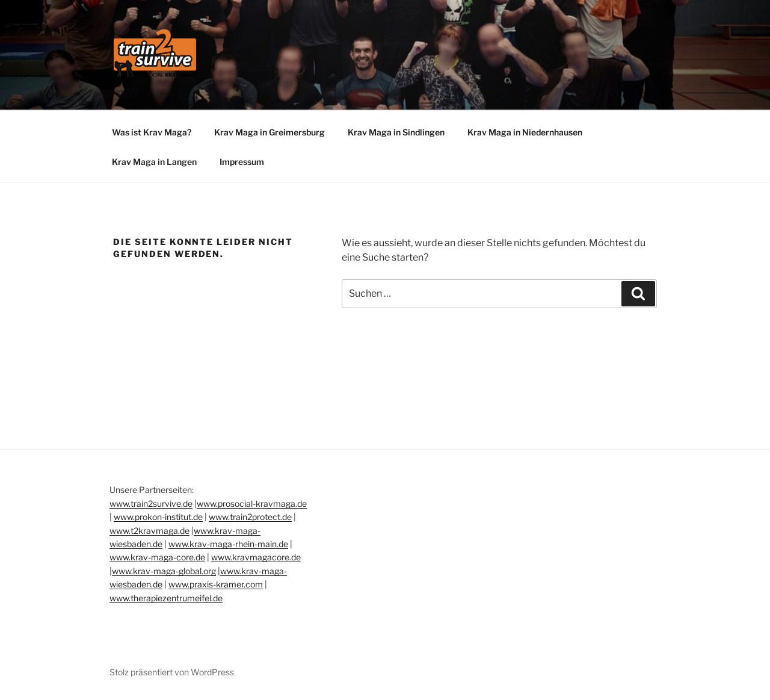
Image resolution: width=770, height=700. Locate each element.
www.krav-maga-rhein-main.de (228, 544)
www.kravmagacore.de (256, 557)
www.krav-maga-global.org (164, 571)
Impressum (242, 162)
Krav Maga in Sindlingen (396, 132)
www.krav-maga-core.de (157, 557)
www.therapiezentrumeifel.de (166, 598)
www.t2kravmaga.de (149, 531)
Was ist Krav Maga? (152, 132)
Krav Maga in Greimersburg (269, 132)
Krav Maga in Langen (154, 162)
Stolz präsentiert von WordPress (172, 672)
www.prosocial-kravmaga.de (252, 503)
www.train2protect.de (250, 517)
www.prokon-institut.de (158, 517)
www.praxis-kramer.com (216, 584)
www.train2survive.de (151, 503)
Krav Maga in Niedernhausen (525, 132)
